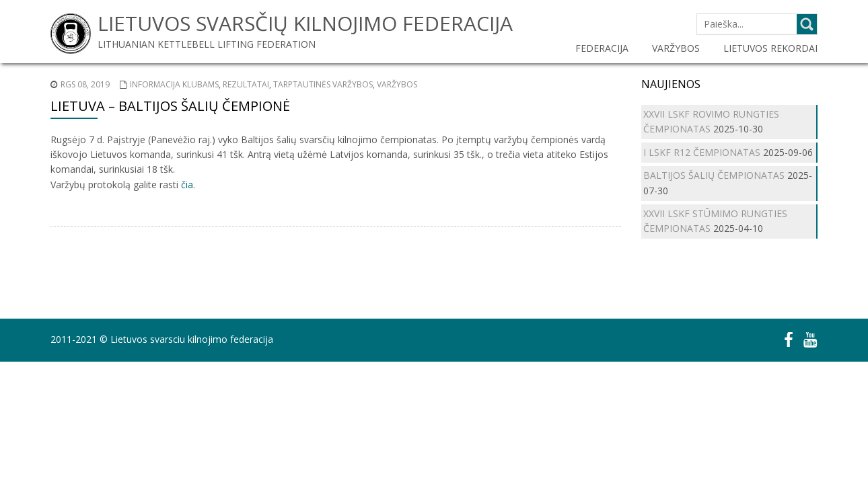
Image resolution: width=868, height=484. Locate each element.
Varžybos (397, 84)
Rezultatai (246, 84)
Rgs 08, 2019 (85, 84)
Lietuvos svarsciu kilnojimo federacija (192, 339)
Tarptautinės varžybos (323, 84)
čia (187, 185)
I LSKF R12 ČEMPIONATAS (702, 152)
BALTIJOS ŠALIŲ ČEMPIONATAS (714, 175)
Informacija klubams (174, 84)
